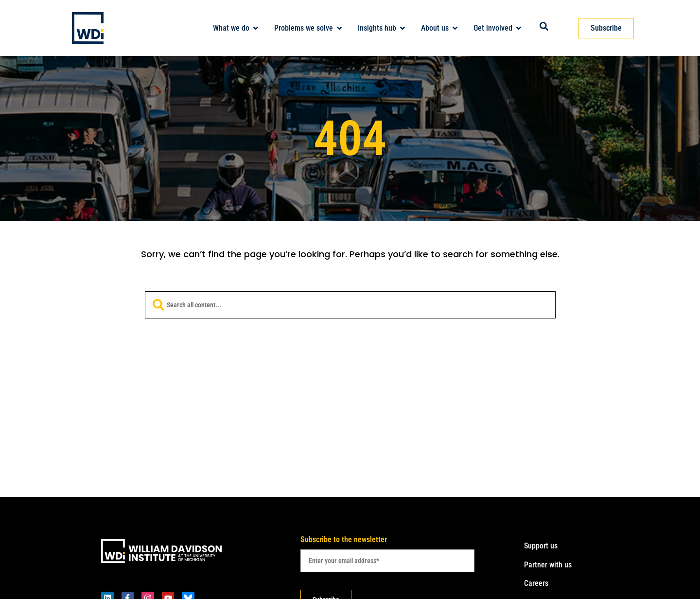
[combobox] (350, 305)
